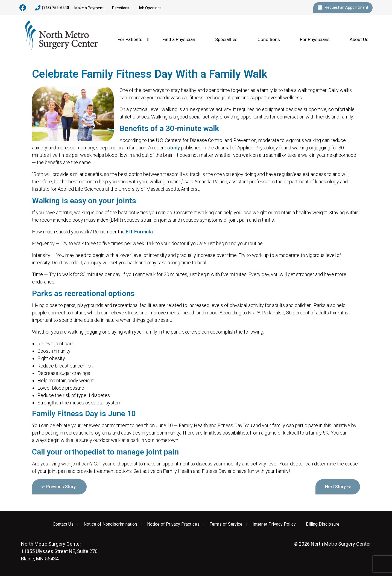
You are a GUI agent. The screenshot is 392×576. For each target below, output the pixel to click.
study (174, 148)
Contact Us (63, 524)
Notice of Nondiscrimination (110, 524)
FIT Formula (139, 232)
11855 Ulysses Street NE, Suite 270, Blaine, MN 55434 (60, 551)
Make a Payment (89, 8)
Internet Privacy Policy (274, 524)
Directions (121, 8)
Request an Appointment (343, 8)
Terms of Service (226, 524)
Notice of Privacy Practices (173, 524)
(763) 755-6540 (52, 8)
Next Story (335, 487)
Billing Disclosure (323, 524)
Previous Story (61, 487)
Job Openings (150, 8)
